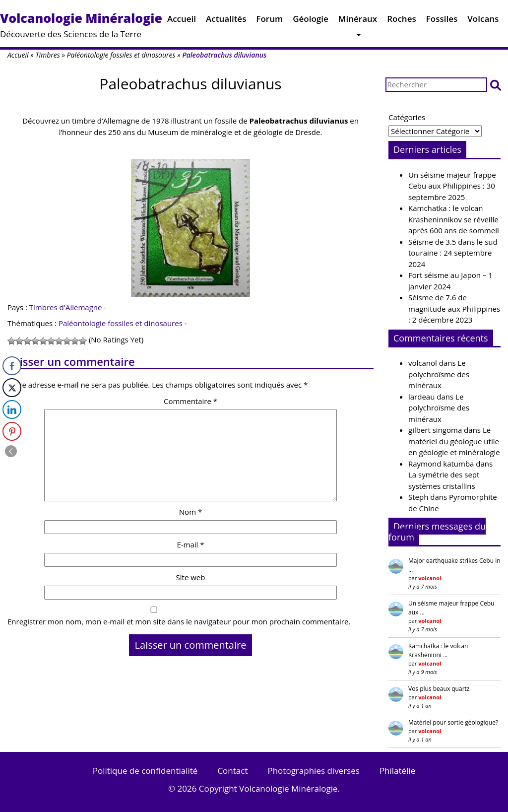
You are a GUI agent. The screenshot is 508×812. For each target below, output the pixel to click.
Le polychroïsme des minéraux (439, 374)
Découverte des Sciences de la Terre (81, 25)
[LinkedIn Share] (12, 409)
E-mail (190, 544)
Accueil (182, 21)
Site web (191, 577)
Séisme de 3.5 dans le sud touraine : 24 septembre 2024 (453, 253)
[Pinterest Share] (12, 431)
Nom (190, 512)
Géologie (311, 21)
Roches (402, 21)
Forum (269, 21)
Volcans (483, 21)
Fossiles (442, 21)
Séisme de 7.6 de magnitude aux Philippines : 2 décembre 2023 (454, 308)
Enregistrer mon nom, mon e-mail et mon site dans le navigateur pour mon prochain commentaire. (179, 621)
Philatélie (397, 771)
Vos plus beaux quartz (439, 689)
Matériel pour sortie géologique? (453, 722)
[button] (496, 85)
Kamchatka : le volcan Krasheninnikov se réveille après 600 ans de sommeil (454, 219)
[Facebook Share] (12, 366)
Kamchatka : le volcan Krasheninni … (438, 650)
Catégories (407, 117)
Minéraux (358, 21)
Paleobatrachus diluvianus (190, 84)
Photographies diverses (313, 771)
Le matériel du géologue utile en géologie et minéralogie (454, 441)
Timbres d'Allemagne (66, 307)
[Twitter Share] (12, 388)
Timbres (47, 55)
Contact (232, 771)
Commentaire (190, 401)
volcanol (423, 363)
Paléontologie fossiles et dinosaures (121, 55)
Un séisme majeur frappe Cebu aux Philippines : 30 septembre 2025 (452, 186)
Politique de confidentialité (145, 771)
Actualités (226, 21)
